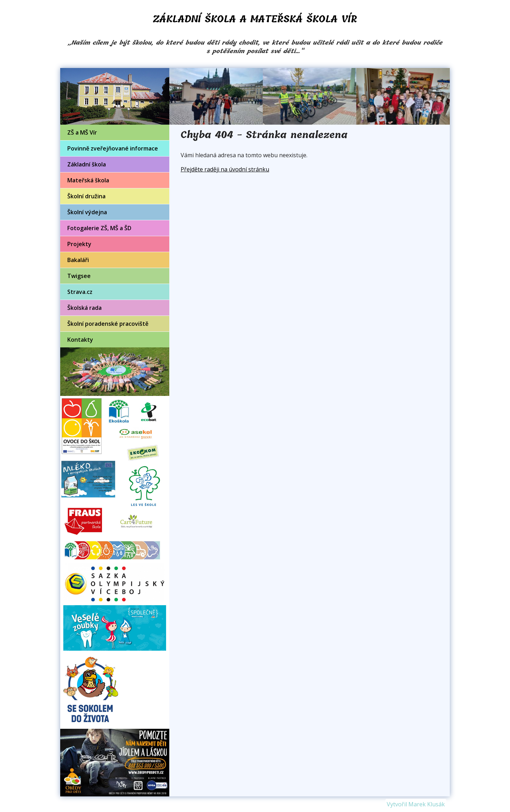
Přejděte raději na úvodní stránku (225, 169)
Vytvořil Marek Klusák (416, 804)
